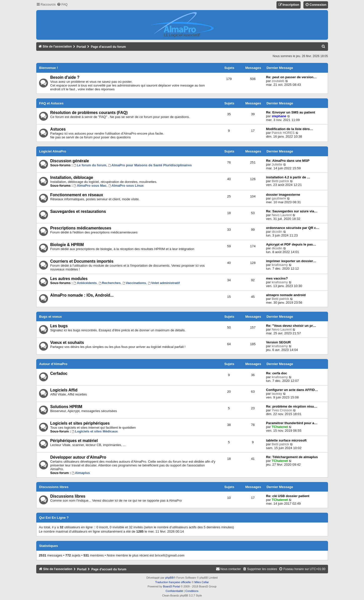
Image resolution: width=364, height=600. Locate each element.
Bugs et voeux (51, 317)
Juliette (277, 164)
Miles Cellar (202, 582)
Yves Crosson (282, 410)
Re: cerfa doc (277, 373)
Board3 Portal (171, 586)
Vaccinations (134, 283)
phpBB (169, 578)
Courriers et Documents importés (82, 261)
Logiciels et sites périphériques (80, 423)
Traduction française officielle (173, 582)
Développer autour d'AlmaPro (78, 457)
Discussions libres (54, 487)
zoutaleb (278, 81)
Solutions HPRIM (66, 407)
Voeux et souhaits (67, 343)
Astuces (58, 129)
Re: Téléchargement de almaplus (292, 457)
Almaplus (81, 473)
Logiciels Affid (64, 390)
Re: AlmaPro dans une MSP (288, 161)
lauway (277, 394)
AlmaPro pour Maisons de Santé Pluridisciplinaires (150, 165)
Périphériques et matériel (74, 441)
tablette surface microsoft (286, 440)
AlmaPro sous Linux (126, 186)
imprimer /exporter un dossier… (291, 261)
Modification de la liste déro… (290, 129)
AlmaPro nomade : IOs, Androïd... (82, 295)
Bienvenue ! (49, 68)
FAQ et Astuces (51, 103)
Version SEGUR (278, 342)
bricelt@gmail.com (170, 555)
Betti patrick (280, 181)
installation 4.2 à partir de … (288, 177)
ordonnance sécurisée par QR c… (293, 228)
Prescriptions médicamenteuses (81, 228)
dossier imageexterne (283, 195)
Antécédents (85, 283)
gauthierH (279, 198)
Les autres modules (69, 279)
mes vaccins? (277, 278)
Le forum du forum (90, 165)
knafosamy (280, 265)
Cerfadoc (59, 373)
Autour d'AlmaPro (53, 364)
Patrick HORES (283, 133)
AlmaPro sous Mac (90, 186)
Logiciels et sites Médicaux (95, 431)
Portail (81, 47)
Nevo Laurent (282, 215)
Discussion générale (70, 161)
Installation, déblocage (72, 177)
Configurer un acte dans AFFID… (292, 390)
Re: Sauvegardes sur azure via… (292, 211)
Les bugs (59, 326)
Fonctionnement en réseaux (77, 195)
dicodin (277, 232)
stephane (279, 116)
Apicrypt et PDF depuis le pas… (291, 244)
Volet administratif (164, 283)
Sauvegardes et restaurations (78, 211)
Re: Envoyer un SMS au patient (291, 112)
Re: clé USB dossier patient (288, 496)
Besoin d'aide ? (65, 77)
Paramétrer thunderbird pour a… (292, 423)
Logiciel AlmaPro (53, 151)
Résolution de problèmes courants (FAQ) (89, 113)
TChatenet (280, 427)
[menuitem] (62, 5)
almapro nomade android (286, 295)
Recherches (110, 283)
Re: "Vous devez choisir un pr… (291, 326)
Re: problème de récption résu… (292, 406)
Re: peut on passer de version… (292, 77)
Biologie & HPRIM (67, 245)
